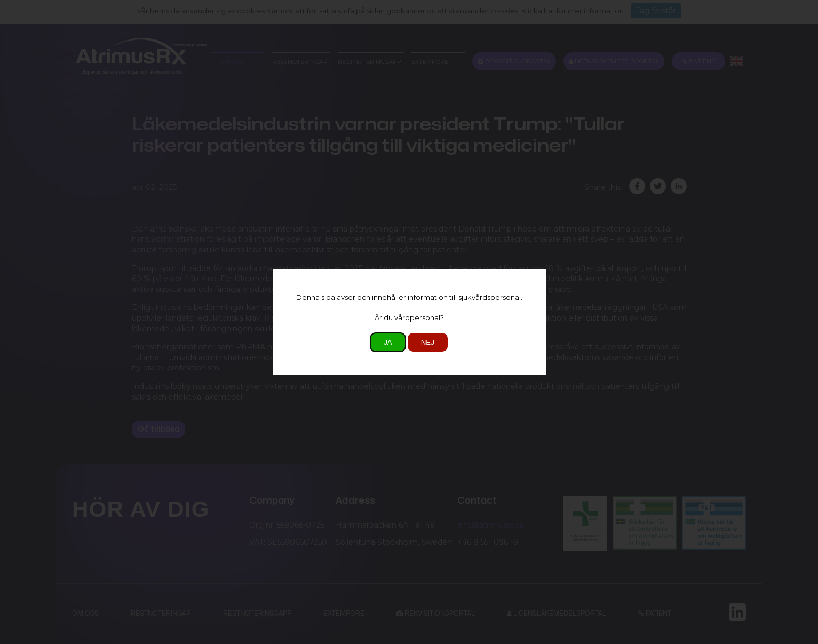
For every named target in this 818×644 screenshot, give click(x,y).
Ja (388, 342)
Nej (428, 342)
